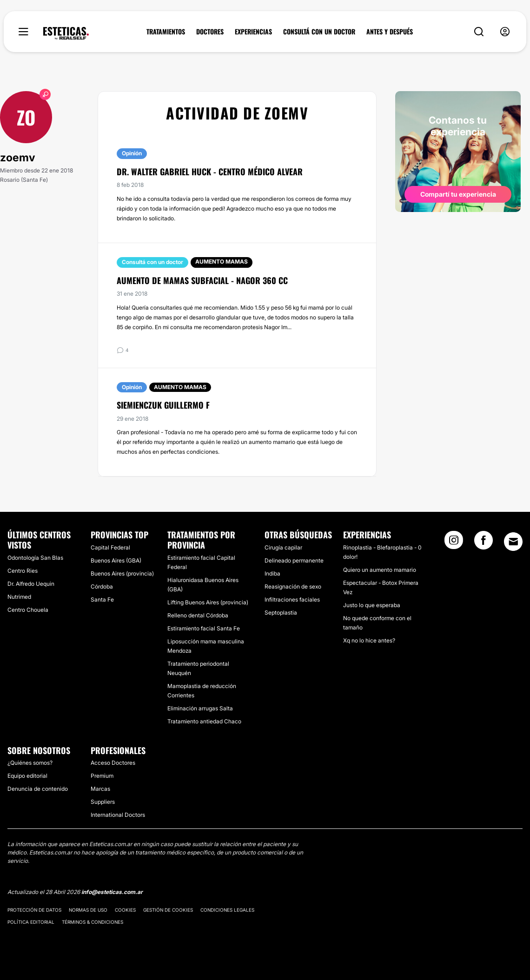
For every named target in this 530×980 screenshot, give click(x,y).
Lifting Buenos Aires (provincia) (208, 602)
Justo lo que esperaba (372, 605)
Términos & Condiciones (93, 922)
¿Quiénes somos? (30, 763)
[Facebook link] (484, 543)
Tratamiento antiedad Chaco (204, 721)
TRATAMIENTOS (166, 32)
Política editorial (31, 922)
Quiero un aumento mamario (380, 570)
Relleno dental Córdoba (198, 615)
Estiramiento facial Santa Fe (204, 628)
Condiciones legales (227, 910)
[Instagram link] (454, 543)
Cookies (125, 910)
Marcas (100, 789)
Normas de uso (88, 910)
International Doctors (118, 815)
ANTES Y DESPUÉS (390, 32)
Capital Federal (110, 547)
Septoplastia (281, 612)
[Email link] (513, 542)
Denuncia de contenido (38, 789)
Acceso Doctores (113, 763)
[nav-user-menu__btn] (505, 32)
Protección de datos (34, 910)
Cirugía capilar (283, 547)
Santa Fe (102, 599)
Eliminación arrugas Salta (200, 708)
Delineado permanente (294, 560)
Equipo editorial (27, 776)
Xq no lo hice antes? (369, 640)
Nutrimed (19, 597)
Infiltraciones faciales (292, 599)
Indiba (272, 573)
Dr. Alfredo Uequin (31, 584)
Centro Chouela (28, 610)
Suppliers (103, 802)
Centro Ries (23, 571)
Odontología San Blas (35, 558)
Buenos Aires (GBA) (116, 560)
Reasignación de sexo (293, 586)
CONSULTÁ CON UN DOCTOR (319, 32)
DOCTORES (210, 32)
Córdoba (102, 586)
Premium (102, 776)
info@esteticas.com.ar (112, 892)
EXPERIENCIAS (253, 32)
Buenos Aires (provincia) (122, 573)
